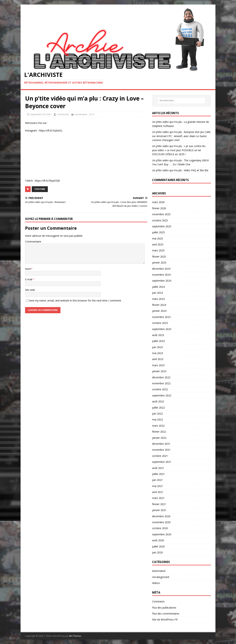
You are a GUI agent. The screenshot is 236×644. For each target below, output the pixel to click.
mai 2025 (158, 238)
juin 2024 (157, 293)
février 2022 (159, 432)
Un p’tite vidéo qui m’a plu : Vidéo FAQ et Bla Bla (180, 170)
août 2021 (158, 468)
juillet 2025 (158, 232)
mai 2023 (158, 353)
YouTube (40, 189)
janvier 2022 (159, 438)
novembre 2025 (161, 214)
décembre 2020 (161, 516)
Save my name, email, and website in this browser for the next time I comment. (75, 300)
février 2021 (159, 504)
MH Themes (75, 636)
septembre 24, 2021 (41, 114)
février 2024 (159, 305)
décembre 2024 (161, 269)
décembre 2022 (161, 377)
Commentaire (33, 242)
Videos (156, 583)
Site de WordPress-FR (165, 619)
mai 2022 (158, 419)
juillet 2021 (158, 474)
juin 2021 (157, 480)
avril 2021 (158, 492)
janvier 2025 (159, 263)
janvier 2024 (159, 311)
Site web (30, 290)
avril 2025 (158, 244)
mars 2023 (158, 365)
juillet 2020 (158, 546)
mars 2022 (158, 426)
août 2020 (158, 540)
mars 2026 (158, 202)
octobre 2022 (160, 389)
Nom (28, 269)
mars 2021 (158, 498)
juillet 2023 (158, 341)
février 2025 (159, 257)
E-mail (29, 279)
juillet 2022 (158, 408)
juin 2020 (157, 552)
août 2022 (158, 401)
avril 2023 (158, 359)
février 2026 (159, 208)
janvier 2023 (159, 371)
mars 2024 (158, 299)
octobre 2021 (160, 456)
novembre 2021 (161, 450)
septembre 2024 (162, 281)
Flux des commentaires (166, 614)
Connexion (158, 601)
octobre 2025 (160, 220)
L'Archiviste (63, 114)
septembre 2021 (162, 462)
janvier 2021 (159, 510)
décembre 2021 (161, 444)
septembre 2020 (162, 534)
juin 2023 (157, 347)
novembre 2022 (161, 383)
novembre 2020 (161, 522)
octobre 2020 (160, 528)
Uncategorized (161, 577)
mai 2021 (158, 486)
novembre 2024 (161, 275)
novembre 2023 (161, 317)
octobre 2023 (160, 323)
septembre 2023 (162, 329)
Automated (81, 114)
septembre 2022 (162, 395)
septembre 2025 (162, 226)
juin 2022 (157, 414)
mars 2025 (158, 250)
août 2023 (158, 335)
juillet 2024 (158, 287)
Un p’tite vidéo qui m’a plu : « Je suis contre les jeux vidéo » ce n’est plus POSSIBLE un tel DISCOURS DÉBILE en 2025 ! (179, 150)
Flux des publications (164, 608)
